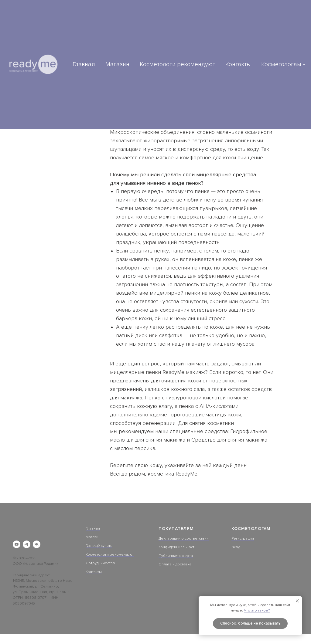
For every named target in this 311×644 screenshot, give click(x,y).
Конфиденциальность (177, 547)
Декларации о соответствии (184, 539)
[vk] (37, 544)
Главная (84, 64)
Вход (236, 547)
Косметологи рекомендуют (177, 64)
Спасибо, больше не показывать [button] (250, 624)
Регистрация (243, 539)
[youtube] (17, 544)
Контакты (238, 64)
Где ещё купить (99, 546)
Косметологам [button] (281, 64)
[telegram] (27, 544)
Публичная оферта (176, 556)
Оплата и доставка (175, 564)
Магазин (117, 64)
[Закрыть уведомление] (297, 601)
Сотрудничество (100, 563)
